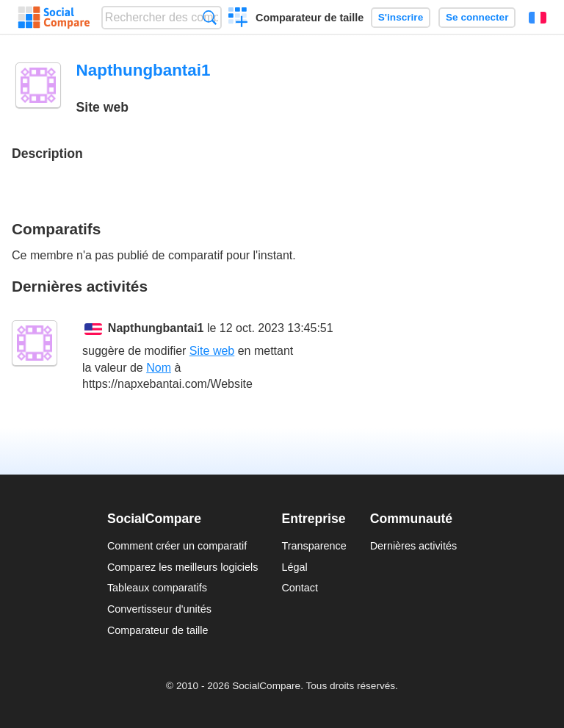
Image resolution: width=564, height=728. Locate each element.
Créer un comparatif (238, 19)
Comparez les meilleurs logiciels (183, 567)
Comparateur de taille (310, 18)
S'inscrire (401, 17)
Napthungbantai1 (156, 328)
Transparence (314, 546)
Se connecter (477, 17)
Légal (294, 567)
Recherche (210, 17)
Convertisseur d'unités (159, 609)
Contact (300, 588)
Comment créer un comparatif (177, 546)
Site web (212, 351)
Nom (159, 368)
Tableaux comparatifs (157, 588)
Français (538, 18)
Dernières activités (413, 546)
